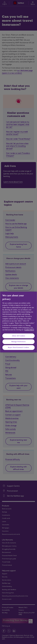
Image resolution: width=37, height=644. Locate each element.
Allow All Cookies (19, 336)
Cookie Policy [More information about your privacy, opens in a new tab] (29, 330)
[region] (18, 322)
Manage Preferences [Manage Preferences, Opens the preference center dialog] (18, 342)
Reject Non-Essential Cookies (18, 347)
